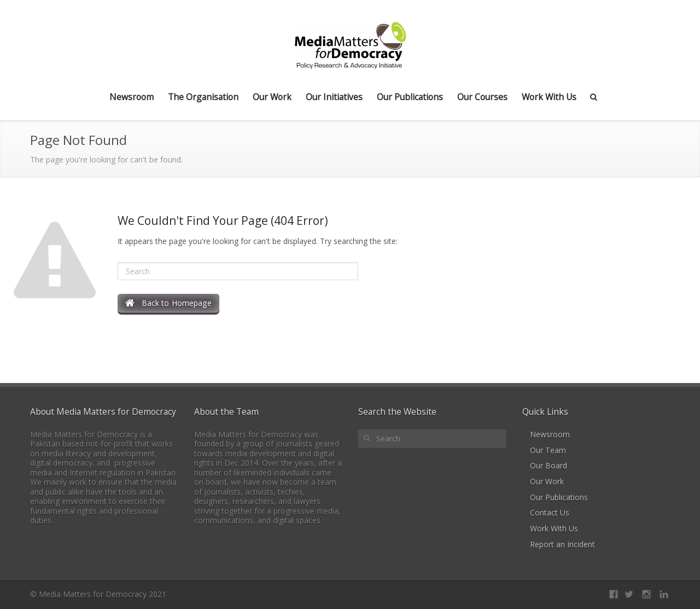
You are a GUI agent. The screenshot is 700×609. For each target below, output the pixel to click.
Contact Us (550, 512)
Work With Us (549, 97)
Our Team (548, 450)
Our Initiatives (334, 97)
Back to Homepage (168, 303)
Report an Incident (562, 544)
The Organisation (203, 97)
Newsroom (132, 97)
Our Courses (482, 97)
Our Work (272, 97)
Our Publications (410, 97)
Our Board (549, 465)
